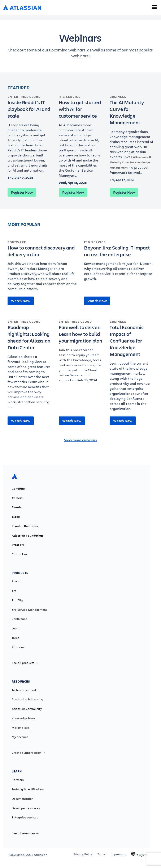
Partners (18, 780)
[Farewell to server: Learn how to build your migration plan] (81, 353)
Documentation (23, 799)
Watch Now (21, 301)
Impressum (118, 854)
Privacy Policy (83, 854)
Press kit (18, 545)
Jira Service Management (29, 610)
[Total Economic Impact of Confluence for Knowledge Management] (132, 368)
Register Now (22, 192)
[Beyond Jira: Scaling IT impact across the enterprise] (119, 263)
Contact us (19, 554)
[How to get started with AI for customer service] (81, 138)
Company (19, 488)
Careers (17, 498)
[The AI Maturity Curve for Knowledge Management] (132, 137)
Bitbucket (18, 647)
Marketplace (21, 728)
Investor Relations (25, 526)
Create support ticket (28, 753)
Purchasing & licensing (27, 699)
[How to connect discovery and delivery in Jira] (42, 268)
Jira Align (18, 600)
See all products (25, 663)
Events (17, 507)
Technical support (24, 690)
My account (20, 737)
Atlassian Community (27, 709)
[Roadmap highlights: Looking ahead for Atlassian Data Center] (29, 367)
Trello (16, 638)
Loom (16, 628)
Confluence (19, 619)
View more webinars (80, 440)
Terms (102, 854)
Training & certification (28, 789)
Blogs (16, 517)
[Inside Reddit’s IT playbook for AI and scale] (29, 136)
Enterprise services (25, 817)
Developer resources (26, 808)
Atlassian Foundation (27, 536)
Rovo (15, 581)
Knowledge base (23, 718)
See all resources (25, 833)
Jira (14, 591)
